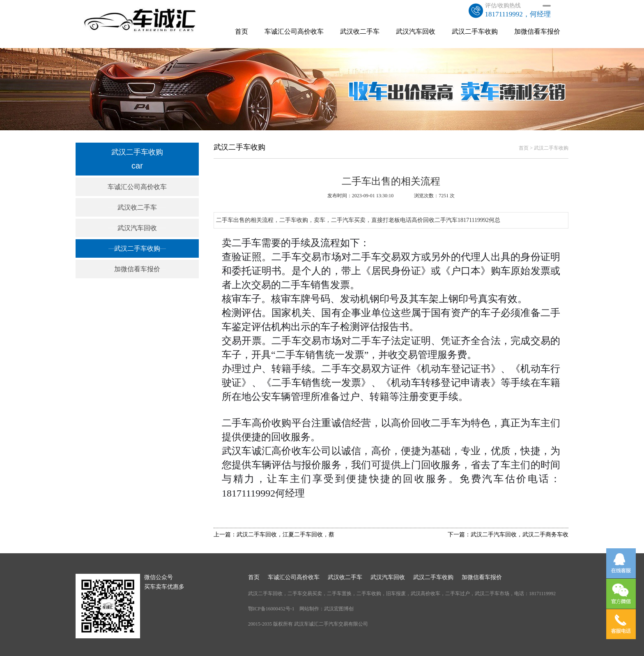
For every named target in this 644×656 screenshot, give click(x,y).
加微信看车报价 (537, 31)
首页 (241, 31)
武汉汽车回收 (416, 31)
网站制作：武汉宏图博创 (327, 609)
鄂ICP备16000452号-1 (271, 609)
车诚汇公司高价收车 (294, 31)
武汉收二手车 (360, 31)
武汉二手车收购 (475, 31)
